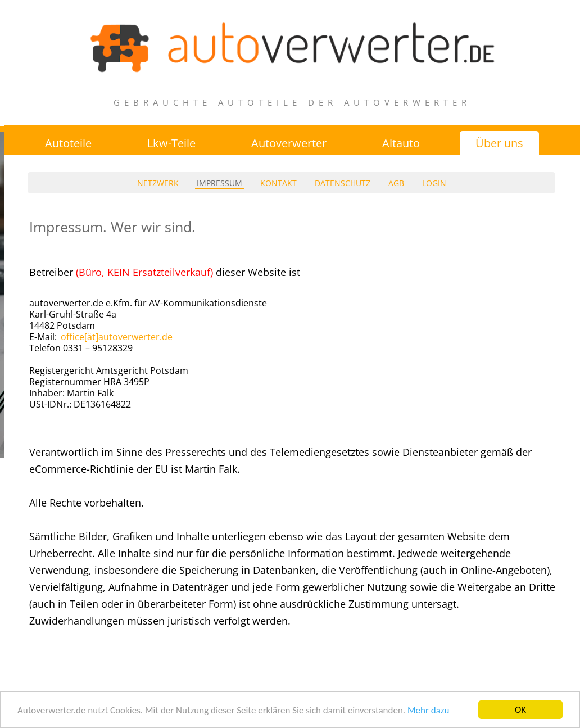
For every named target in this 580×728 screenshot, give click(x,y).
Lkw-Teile (171, 143)
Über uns (499, 143)
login (434, 183)
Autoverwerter (289, 143)
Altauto (401, 143)
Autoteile (68, 143)
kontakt (278, 183)
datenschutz (343, 183)
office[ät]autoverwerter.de (117, 337)
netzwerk (158, 183)
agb (396, 183)
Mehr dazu (428, 710)
